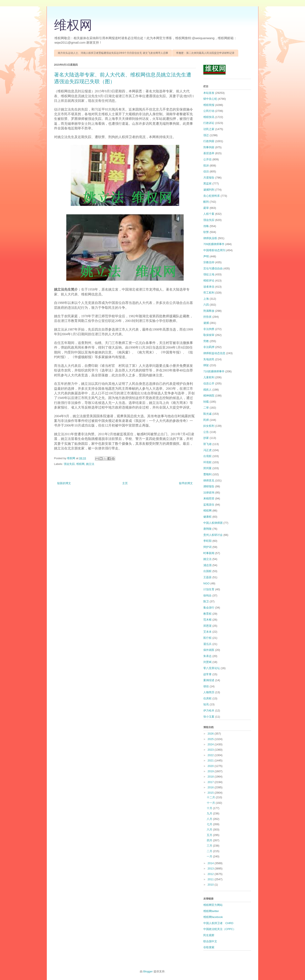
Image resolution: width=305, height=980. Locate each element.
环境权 (207, 462)
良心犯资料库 (212, 196)
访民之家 (209, 129)
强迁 (206, 135)
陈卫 (206, 601)
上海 (206, 299)
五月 (210, 835)
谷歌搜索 (209, 947)
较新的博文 (64, 483)
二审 (206, 408)
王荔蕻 (207, 577)
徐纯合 (207, 595)
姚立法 (90, 464)
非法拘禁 (209, 329)
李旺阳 (207, 541)
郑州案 (207, 468)
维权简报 (209, 105)
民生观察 (209, 935)
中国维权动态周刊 (214, 250)
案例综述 (209, 680)
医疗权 (207, 638)
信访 (206, 171)
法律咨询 (209, 493)
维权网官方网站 (213, 905)
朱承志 (207, 656)
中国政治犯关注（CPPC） (220, 929)
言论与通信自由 (213, 268)
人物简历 (209, 692)
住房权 (207, 698)
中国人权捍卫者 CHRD (218, 923)
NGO (207, 583)
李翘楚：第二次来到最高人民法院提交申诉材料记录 (205, 53)
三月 (210, 846)
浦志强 (207, 565)
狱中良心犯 (210, 99)
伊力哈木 (209, 710)
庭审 (206, 208)
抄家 (206, 438)
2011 (211, 879)
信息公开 (209, 383)
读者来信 (209, 287)
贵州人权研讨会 (213, 535)
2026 (211, 734)
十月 (210, 808)
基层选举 (209, 153)
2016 (211, 787)
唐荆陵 (207, 529)
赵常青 (207, 674)
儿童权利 (209, 377)
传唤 (206, 226)
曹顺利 (207, 474)
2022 (211, 755)
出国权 (207, 571)
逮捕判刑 (209, 190)
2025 (211, 739)
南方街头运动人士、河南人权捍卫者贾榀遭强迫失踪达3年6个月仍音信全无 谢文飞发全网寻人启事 (113, 53)
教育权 (207, 614)
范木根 (207, 620)
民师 (206, 420)
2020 (211, 766)
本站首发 (209, 93)
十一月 (211, 803)
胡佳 (206, 686)
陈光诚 (207, 414)
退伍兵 (207, 644)
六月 (210, 830)
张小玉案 (209, 717)
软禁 (206, 232)
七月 (210, 824)
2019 (211, 771)
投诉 (206, 166)
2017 (211, 782)
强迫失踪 (69, 464)
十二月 (211, 797)
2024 (211, 744)
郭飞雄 (207, 444)
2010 (211, 885)
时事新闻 (209, 553)
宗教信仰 (209, 262)
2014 (211, 863)
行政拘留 (209, 141)
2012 (211, 874)
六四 (206, 305)
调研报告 (209, 486)
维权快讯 (209, 117)
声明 (206, 256)
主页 (125, 483)
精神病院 (209, 396)
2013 (211, 868)
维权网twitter (211, 911)
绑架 (206, 365)
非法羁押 (209, 347)
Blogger (148, 971)
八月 (210, 819)
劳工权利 (209, 293)
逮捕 (206, 323)
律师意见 (209, 480)
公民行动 (209, 111)
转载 (206, 402)
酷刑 (206, 202)
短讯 (206, 704)
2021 (211, 760)
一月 (210, 856)
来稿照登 (209, 498)
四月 (210, 840)
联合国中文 (210, 941)
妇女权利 (209, 426)
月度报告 (209, 178)
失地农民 (209, 359)
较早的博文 (186, 483)
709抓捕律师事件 (214, 244)
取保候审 (209, 335)
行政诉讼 (209, 123)
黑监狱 (207, 184)
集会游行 (209, 608)
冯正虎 (207, 450)
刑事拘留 (209, 147)
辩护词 (207, 547)
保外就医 (209, 650)
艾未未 (207, 632)
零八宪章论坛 (212, 668)
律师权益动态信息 (214, 353)
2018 (211, 777)
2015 (211, 793)
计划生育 (209, 589)
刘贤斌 (207, 662)
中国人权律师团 (213, 523)
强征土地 (209, 274)
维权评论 (209, 281)
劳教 (206, 341)
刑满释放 (209, 311)
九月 (210, 813)
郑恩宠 (207, 626)
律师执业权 (210, 238)
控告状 (207, 317)
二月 (210, 851)
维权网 (73, 25)
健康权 (207, 517)
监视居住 (209, 505)
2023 (211, 750)
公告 (206, 432)
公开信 (207, 159)
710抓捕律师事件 (214, 371)
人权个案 (209, 214)
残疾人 (207, 390)
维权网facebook (213, 917)
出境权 (207, 456)
